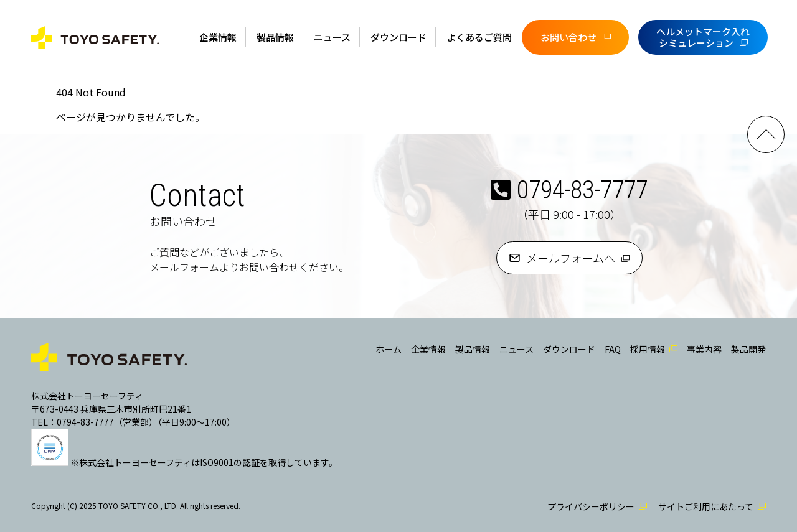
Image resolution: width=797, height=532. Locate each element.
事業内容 (704, 349)
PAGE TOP (766, 134)
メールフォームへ (571, 258)
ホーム (389, 349)
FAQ (613, 349)
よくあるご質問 (479, 37)
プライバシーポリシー (591, 506)
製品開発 (748, 349)
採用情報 (648, 349)
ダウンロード (398, 37)
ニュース (332, 37)
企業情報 (218, 37)
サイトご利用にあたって (706, 506)
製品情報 (275, 37)
